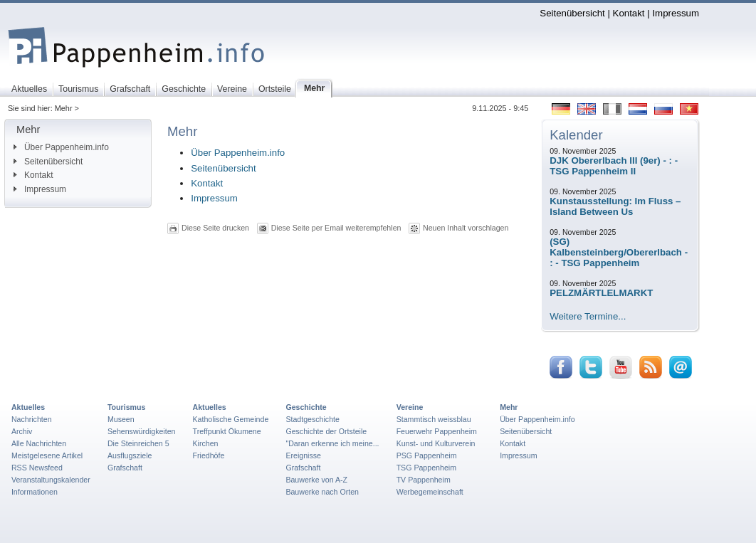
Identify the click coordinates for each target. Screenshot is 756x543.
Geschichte (306, 407)
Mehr (509, 407)
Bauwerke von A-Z (316, 480)
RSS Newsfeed (37, 468)
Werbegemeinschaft (430, 492)
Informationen (35, 492)
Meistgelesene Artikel (47, 455)
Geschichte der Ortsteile (326, 431)
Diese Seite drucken (215, 228)
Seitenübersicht (572, 13)
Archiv (22, 431)
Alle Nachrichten (39, 443)
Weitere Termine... (588, 316)
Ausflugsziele (130, 455)
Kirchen (206, 443)
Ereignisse (303, 455)
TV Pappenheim (424, 480)
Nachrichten (32, 419)
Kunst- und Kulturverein (436, 443)
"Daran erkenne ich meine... (332, 443)
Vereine (410, 407)
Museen (121, 419)
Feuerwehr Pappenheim (437, 431)
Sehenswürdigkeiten (142, 431)
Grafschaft (125, 468)
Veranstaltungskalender (51, 480)
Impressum (676, 13)
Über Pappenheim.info (61, 147)
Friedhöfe (209, 455)
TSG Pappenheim (426, 468)
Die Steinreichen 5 (138, 443)
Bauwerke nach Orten (322, 492)
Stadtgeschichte (313, 419)
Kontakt (629, 13)
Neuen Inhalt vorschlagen (466, 228)
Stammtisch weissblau (434, 419)
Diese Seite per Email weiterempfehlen (336, 228)
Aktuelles (28, 407)
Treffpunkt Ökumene (227, 431)
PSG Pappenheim (427, 455)
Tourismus (126, 407)
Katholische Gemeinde (231, 419)
